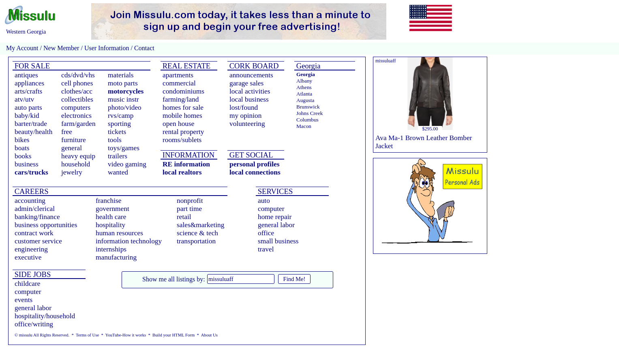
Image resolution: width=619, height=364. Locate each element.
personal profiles (254, 164)
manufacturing (116, 257)
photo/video (125, 107)
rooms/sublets (182, 140)
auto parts (28, 107)
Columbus (307, 120)
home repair (275, 217)
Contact (144, 48)
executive (28, 257)
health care (111, 217)
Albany (304, 81)
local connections (255, 172)
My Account (22, 48)
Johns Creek (310, 113)
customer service (38, 241)
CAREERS (31, 191)
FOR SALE (31, 66)
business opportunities (46, 225)
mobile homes (182, 116)
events (24, 300)
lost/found (244, 107)
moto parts (123, 83)
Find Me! (295, 279)
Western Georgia (26, 32)
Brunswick (308, 107)
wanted (118, 172)
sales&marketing (200, 225)
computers (76, 107)
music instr (123, 99)
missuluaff (386, 61)
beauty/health (33, 132)
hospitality (110, 225)
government (112, 209)
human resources (119, 233)
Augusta (305, 100)
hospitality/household (45, 316)
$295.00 (430, 129)
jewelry (72, 172)
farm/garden (78, 124)
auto (264, 201)
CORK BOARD (253, 66)
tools (115, 140)
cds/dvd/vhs (78, 75)
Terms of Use (87, 335)
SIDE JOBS (32, 274)
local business (249, 99)
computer (271, 209)
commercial (179, 83)
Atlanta (304, 94)
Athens (304, 87)
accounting (30, 201)
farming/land (181, 99)
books (23, 156)
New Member (61, 48)
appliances (29, 83)
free (67, 132)
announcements (251, 75)
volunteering (247, 124)
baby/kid (27, 116)
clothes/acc (77, 91)
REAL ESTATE (185, 66)
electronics (76, 116)
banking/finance (37, 217)
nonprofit (190, 201)
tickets (117, 132)
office (266, 233)
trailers (118, 156)
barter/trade (31, 124)
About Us (209, 335)
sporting (119, 124)
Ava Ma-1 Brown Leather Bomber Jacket (424, 142)
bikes (22, 140)
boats (22, 148)
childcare (28, 284)
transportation (196, 241)
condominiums (183, 91)
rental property (183, 132)
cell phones (77, 83)
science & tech (197, 233)
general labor (276, 225)
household (76, 164)
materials (121, 75)
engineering (31, 249)
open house (178, 124)
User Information (107, 48)
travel (266, 249)
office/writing (34, 324)
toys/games (124, 148)
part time (189, 209)
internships (111, 249)
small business (278, 241)
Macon (304, 126)
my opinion (245, 116)
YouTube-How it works (126, 335)
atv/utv (24, 99)
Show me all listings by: (174, 279)
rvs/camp (121, 116)
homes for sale (183, 107)
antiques (26, 75)
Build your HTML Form (173, 335)
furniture (74, 140)
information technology (129, 241)
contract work (34, 233)
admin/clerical (35, 209)
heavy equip (78, 156)
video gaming (127, 164)
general (72, 148)
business (27, 164)
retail (184, 217)
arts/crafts (28, 91)
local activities (250, 91)
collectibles (77, 99)
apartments (178, 75)
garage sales (246, 83)
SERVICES (274, 191)
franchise (109, 201)
